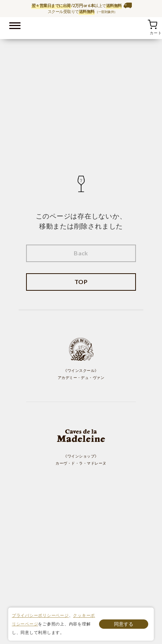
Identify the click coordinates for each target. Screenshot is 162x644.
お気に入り (143, 24)
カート (152, 24)
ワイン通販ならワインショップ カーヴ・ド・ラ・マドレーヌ (81, 26)
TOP (81, 282)
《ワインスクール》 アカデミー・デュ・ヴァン (81, 358)
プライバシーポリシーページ (40, 615)
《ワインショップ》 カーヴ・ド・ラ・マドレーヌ (81, 444)
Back (81, 253)
